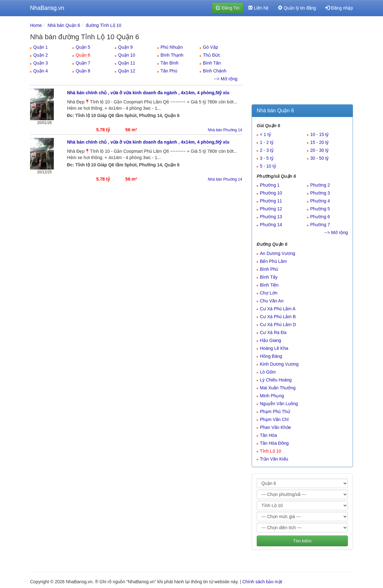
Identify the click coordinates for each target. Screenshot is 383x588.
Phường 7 (320, 225)
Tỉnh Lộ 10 (270, 451)
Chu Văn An (272, 301)
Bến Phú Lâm (273, 261)
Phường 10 (271, 193)
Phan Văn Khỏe (275, 427)
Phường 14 (271, 225)
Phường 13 (271, 217)
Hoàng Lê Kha (274, 348)
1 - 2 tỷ (267, 142)
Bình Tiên (269, 285)
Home (36, 25)
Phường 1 (270, 185)
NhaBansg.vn (47, 8)
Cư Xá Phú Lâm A (278, 309)
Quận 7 (83, 63)
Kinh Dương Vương (279, 364)
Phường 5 (320, 209)
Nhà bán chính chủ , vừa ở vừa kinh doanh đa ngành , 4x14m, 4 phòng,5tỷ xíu (148, 93)
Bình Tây (269, 277)
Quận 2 (41, 55)
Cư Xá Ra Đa (273, 332)
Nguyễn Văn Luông (279, 404)
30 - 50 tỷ (319, 158)
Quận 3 (41, 63)
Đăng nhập (339, 8)
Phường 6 (320, 217)
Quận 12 (127, 71)
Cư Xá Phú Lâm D (278, 325)
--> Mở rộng (226, 79)
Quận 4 (41, 71)
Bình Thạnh (172, 55)
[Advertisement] (302, 62)
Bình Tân (212, 63)
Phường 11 (271, 201)
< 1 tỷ (265, 134)
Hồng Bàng (271, 356)
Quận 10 (127, 55)
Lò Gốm (268, 372)
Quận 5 (83, 47)
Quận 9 (125, 47)
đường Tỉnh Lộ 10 (104, 25)
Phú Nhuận (172, 47)
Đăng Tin (228, 8)
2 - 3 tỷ (267, 150)
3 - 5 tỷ (267, 158)
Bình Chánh (215, 71)
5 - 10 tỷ (268, 166)
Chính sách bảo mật (262, 582)
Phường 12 (271, 209)
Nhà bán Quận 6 (64, 25)
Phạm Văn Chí (274, 419)
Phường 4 (320, 201)
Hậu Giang (270, 340)
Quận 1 (41, 47)
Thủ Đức (212, 55)
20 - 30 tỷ (319, 150)
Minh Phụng (272, 396)
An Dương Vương (278, 253)
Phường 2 (320, 185)
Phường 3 (320, 193)
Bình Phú (269, 269)
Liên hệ (258, 8)
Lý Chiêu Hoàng (276, 380)
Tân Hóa (268, 435)
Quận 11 (127, 63)
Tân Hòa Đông (274, 443)
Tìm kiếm (302, 541)
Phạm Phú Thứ (275, 412)
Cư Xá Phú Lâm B (278, 317)
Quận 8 (83, 71)
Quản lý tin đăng (297, 8)
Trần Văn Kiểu (274, 459)
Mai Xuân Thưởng (278, 388)
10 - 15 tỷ (319, 134)
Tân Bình (170, 63)
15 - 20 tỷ (319, 142)
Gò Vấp (210, 47)
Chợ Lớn (269, 293)
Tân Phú (169, 71)
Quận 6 (83, 55)
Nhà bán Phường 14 (225, 130)
